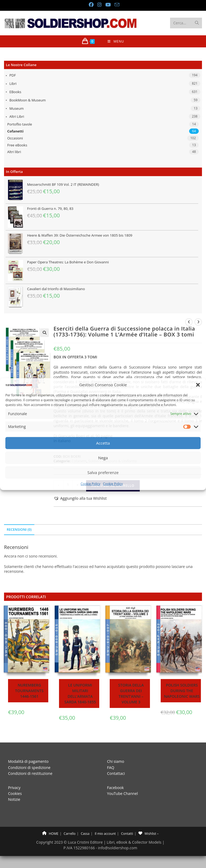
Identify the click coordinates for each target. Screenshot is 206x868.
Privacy (14, 788)
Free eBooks (17, 145)
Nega (103, 458)
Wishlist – (148, 834)
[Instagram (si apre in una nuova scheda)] (99, 5)
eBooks (15, 92)
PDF (13, 75)
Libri (13, 84)
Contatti (127, 834)
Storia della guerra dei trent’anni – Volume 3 (131, 693)
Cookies (15, 793)
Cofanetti (15, 131)
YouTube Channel (122, 793)
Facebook (115, 788)
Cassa (85, 834)
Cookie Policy (91, 484)
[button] (198, 385)
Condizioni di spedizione (29, 767)
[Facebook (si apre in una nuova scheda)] (91, 5)
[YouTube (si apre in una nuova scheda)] (108, 5)
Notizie (14, 799)
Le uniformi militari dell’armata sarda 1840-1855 (80, 693)
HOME (50, 834)
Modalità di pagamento (28, 761)
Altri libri (17, 116)
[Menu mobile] (116, 41)
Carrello (69, 834)
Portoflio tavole (20, 124)
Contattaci (116, 773)
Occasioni (15, 138)
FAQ (111, 767)
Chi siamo (116, 761)
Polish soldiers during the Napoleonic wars (182, 691)
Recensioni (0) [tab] (19, 530)
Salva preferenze (103, 472)
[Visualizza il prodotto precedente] (189, 322)
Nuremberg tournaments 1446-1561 (29, 691)
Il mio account (105, 834)
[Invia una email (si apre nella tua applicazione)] (116, 5)
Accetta (103, 443)
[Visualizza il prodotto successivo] (198, 322)
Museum (16, 108)
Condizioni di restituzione (30, 773)
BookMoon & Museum (28, 100)
